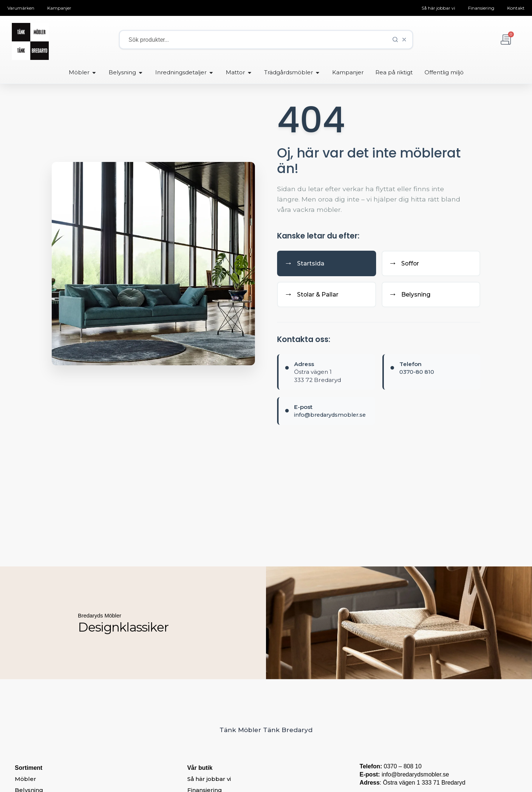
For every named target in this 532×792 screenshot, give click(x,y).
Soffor (406, 264)
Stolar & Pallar (315, 296)
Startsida (306, 264)
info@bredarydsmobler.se (332, 417)
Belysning (412, 296)
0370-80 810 (417, 374)
